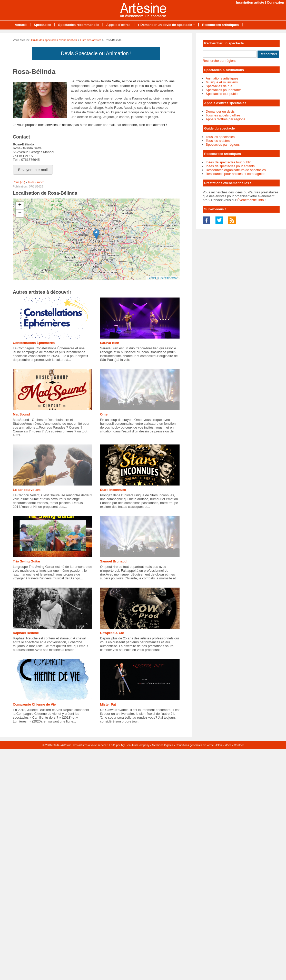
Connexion (275, 2)
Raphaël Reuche (26, 633)
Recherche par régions (220, 61)
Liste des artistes (91, 40)
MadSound (21, 414)
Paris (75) (19, 182)
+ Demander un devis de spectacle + (166, 25)
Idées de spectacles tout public (229, 162)
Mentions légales (162, 745)
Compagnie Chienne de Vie (34, 704)
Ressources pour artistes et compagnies (235, 174)
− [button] (20, 213)
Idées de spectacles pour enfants (230, 166)
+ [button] (20, 205)
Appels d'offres (118, 25)
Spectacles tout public (222, 94)
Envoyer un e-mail (33, 170)
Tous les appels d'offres (223, 115)
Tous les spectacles (220, 137)
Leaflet (152, 278)
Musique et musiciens (222, 82)
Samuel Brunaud (113, 561)
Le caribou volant (27, 490)
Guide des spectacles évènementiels (54, 40)
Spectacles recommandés (79, 25)
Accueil (21, 25)
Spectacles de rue (219, 86)
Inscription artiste (250, 2)
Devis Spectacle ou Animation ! (96, 53)
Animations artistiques (222, 78)
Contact (239, 745)
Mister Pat (108, 704)
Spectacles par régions (223, 145)
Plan (219, 745)
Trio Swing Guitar (27, 561)
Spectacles (42, 25)
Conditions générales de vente (195, 745)
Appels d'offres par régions (225, 119)
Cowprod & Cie (112, 633)
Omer (104, 414)
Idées (228, 745)
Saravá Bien (110, 343)
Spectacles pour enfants (224, 90)
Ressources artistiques (220, 25)
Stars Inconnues (113, 490)
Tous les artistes (218, 141)
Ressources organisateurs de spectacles (236, 170)
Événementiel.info (250, 200)
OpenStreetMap (168, 278)
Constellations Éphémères (34, 343)
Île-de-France (36, 182)
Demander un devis (220, 111)
